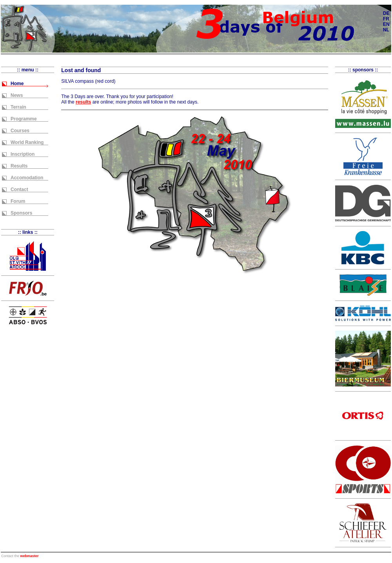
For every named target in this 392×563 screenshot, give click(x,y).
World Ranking (27, 142)
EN (386, 24)
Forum (18, 201)
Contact (19, 189)
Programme (24, 119)
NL (386, 30)
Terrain (18, 107)
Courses (20, 131)
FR (386, 19)
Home (17, 84)
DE (386, 13)
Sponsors (21, 213)
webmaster (30, 556)
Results (19, 166)
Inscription (23, 154)
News (17, 95)
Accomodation (27, 178)
